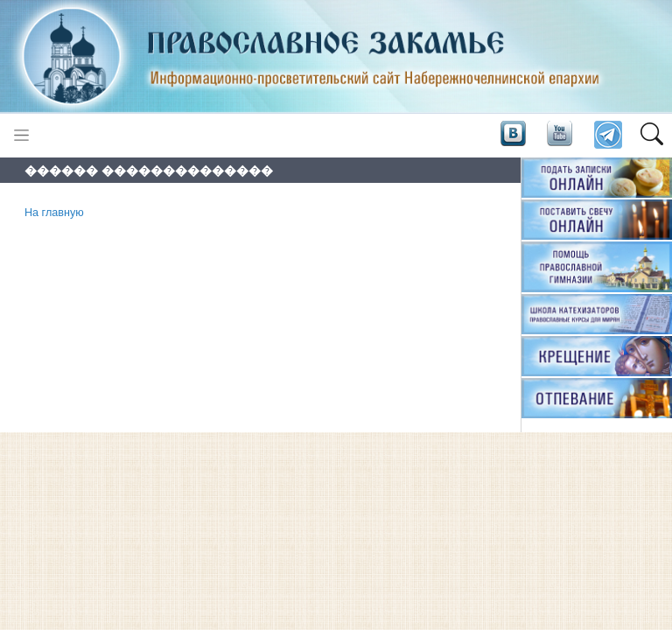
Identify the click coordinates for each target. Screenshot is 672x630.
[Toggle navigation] (21, 135)
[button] (651, 136)
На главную (54, 213)
